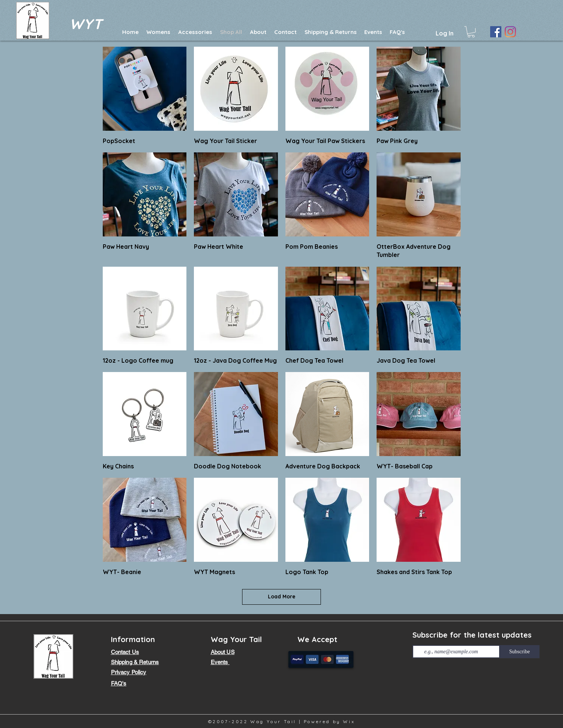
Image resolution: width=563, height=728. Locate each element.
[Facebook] (496, 32)
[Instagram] (510, 32)
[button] (471, 32)
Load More (282, 597)
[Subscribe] (520, 652)
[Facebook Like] (429, 667)
